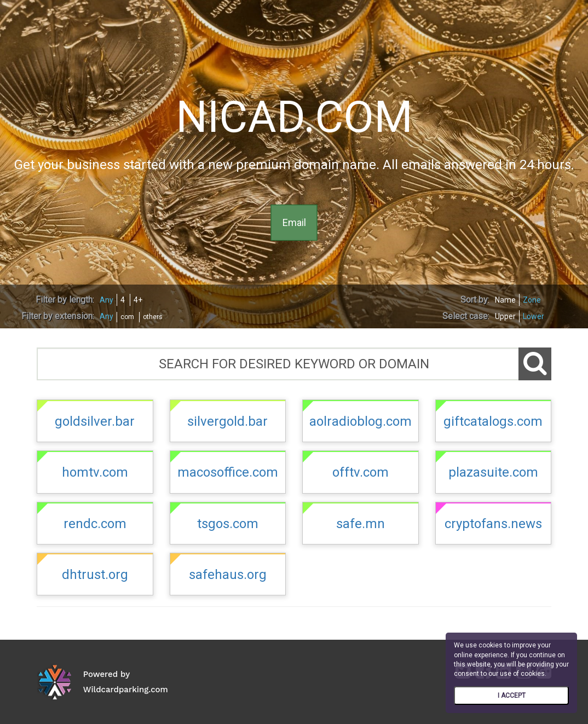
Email (294, 222)
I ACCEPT (512, 696)
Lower (534, 316)
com (127, 317)
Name (505, 300)
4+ (138, 300)
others (153, 317)
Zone (532, 300)
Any (106, 300)
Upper (505, 316)
